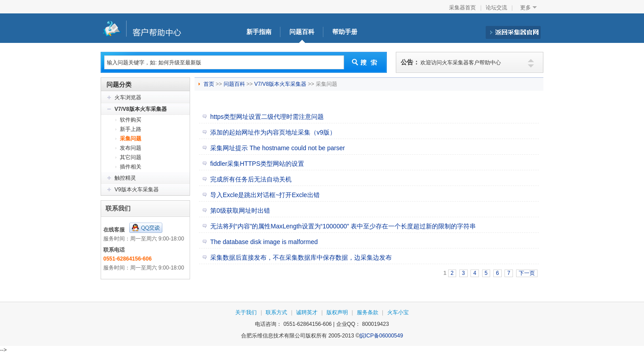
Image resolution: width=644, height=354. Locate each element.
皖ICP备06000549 (381, 336)
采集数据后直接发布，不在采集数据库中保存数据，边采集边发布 (301, 257)
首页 (210, 84)
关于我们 (246, 312)
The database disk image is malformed (264, 242)
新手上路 (131, 129)
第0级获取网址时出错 (240, 211)
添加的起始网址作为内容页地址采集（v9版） (273, 132)
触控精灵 (125, 178)
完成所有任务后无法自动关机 (251, 179)
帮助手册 (345, 32)
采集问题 (131, 139)
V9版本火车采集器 (137, 190)
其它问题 (131, 157)
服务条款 (368, 312)
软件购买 (131, 120)
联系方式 (276, 312)
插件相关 (131, 167)
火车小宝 (398, 312)
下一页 (527, 273)
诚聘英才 (307, 312)
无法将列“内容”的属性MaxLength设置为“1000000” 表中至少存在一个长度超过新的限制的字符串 (343, 226)
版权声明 (337, 312)
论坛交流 (496, 8)
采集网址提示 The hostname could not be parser (278, 148)
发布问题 (131, 148)
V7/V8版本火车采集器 (141, 109)
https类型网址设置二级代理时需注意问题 (267, 117)
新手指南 (259, 32)
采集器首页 (462, 8)
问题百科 (302, 32)
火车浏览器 (128, 97)
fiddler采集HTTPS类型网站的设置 (257, 164)
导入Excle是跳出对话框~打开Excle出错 (265, 195)
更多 (525, 8)
